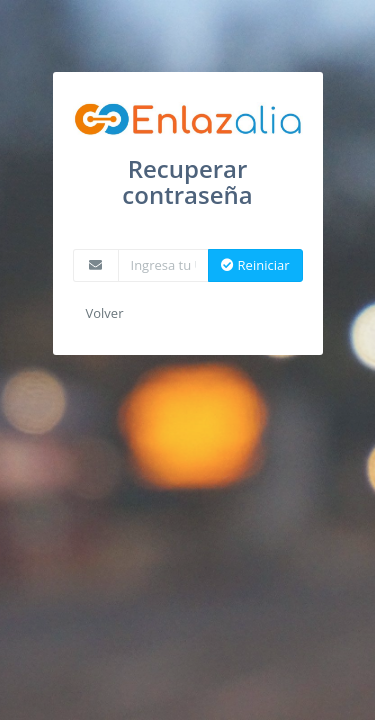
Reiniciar (255, 265)
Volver (105, 313)
